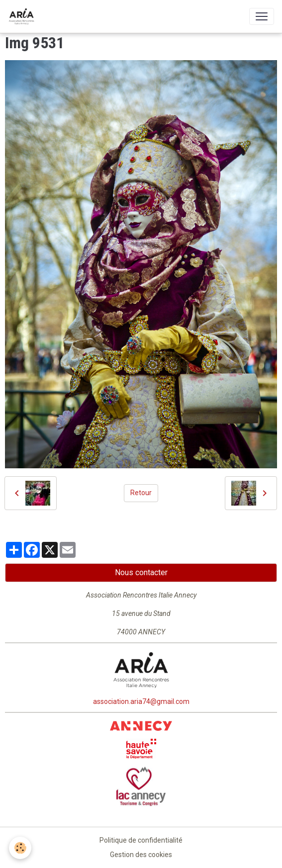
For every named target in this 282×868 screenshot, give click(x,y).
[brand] (23, 16)
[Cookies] (20, 848)
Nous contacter (141, 572)
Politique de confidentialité (141, 840)
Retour (141, 493)
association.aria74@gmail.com (141, 701)
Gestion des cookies (141, 855)
